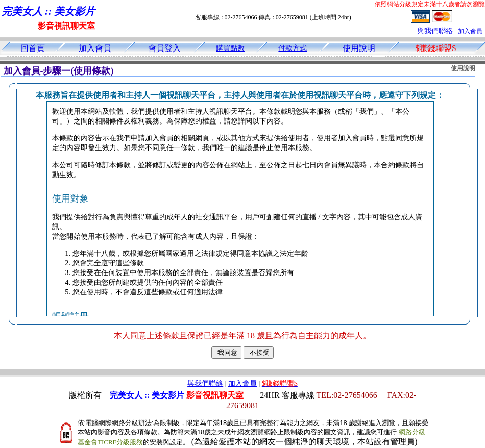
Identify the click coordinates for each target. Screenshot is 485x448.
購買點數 (230, 48)
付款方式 (293, 48)
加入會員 (470, 31)
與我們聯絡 (435, 31)
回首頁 (33, 48)
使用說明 (359, 48)
